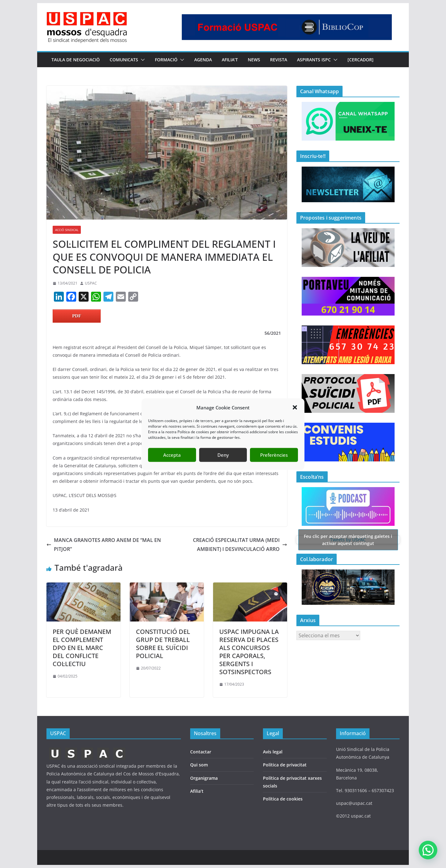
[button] (295, 408)
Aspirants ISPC (314, 60)
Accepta (172, 455)
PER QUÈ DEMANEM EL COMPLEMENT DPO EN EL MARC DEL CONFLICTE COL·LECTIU (82, 648)
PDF (77, 316)
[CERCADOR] (361, 60)
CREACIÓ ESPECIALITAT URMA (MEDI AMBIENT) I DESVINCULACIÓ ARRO (240, 545)
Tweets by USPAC (348, 540)
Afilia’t (197, 791)
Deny (223, 455)
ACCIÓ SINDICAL (67, 230)
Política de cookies (283, 799)
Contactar (201, 752)
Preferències (274, 455)
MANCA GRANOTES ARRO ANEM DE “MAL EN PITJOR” (104, 545)
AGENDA (203, 60)
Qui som (199, 765)
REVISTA (279, 60)
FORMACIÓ (166, 60)
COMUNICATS (124, 60)
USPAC (91, 283)
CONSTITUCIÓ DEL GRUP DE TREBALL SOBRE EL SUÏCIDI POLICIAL (163, 644)
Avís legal (273, 752)
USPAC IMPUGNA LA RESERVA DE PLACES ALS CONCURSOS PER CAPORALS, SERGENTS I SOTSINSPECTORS (249, 652)
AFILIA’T (230, 60)
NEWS (254, 60)
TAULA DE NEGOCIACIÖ (76, 60)
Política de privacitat (285, 765)
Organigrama (204, 778)
